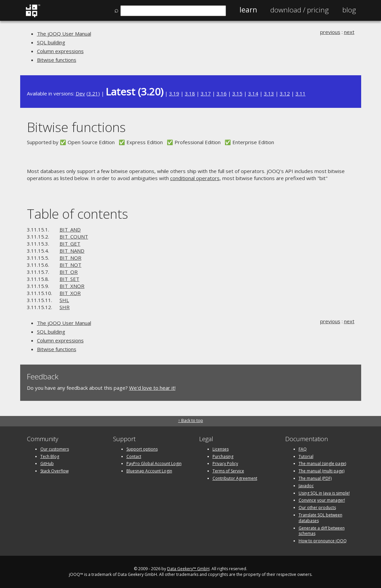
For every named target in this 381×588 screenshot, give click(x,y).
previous (330, 32)
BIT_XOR (70, 293)
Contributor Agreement (235, 478)
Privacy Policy (225, 464)
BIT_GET (70, 244)
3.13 (269, 93)
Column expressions (60, 51)
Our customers (55, 449)
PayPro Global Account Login (154, 464)
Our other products (317, 508)
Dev (80, 93)
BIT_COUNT (74, 237)
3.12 (285, 93)
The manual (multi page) (321, 471)
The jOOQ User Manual (64, 34)
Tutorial (306, 456)
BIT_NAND (72, 251)
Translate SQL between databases (320, 518)
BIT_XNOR (72, 286)
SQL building (51, 42)
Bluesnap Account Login (149, 471)
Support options (142, 449)
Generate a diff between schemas (322, 531)
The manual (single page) (322, 464)
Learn (248, 10)
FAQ (303, 449)
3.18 (190, 93)
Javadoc (306, 486)
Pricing (300, 10)
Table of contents (78, 214)
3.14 (253, 93)
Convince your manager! (322, 500)
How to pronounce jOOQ (323, 541)
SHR (65, 307)
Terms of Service (228, 471)
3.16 (222, 93)
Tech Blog (50, 456)
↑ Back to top (191, 421)
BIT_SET (69, 279)
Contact (134, 456)
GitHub (47, 464)
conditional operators (195, 178)
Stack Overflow (54, 471)
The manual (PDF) (315, 478)
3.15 (237, 93)
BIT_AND (70, 229)
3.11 (301, 93)
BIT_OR (69, 272)
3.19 (174, 93)
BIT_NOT (70, 265)
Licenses (221, 449)
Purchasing (223, 456)
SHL (64, 300)
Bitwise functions (57, 60)
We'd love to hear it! (152, 388)
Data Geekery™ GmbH (188, 569)
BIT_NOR (70, 258)
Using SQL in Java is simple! (324, 493)
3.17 (206, 93)
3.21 (93, 93)
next (349, 32)
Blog (349, 10)
